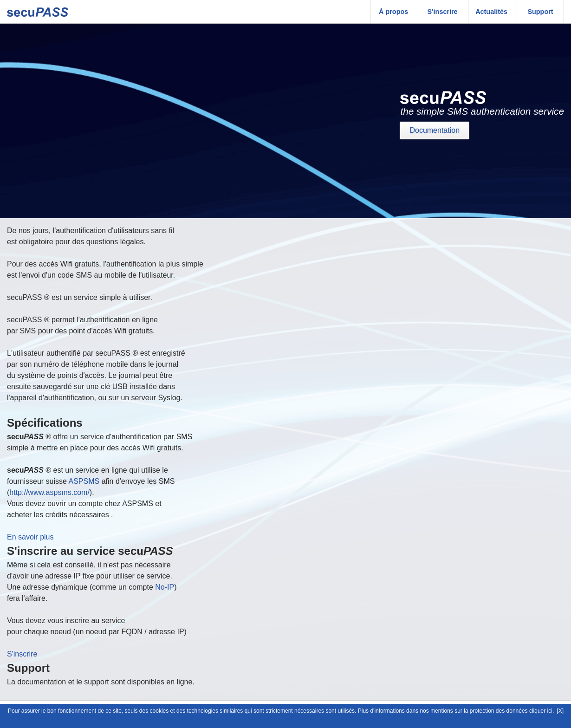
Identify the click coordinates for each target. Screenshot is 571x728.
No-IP (165, 587)
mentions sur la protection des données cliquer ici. (492, 711)
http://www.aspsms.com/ (49, 492)
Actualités (491, 12)
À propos (393, 12)
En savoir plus (30, 537)
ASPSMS (84, 481)
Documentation (435, 130)
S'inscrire (443, 12)
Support (540, 12)
